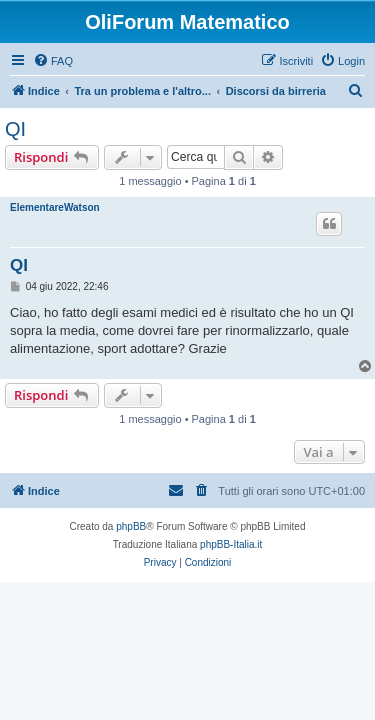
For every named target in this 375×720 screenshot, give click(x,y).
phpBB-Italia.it (231, 544)
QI (15, 129)
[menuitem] (53, 61)
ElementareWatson (55, 207)
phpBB (131, 526)
